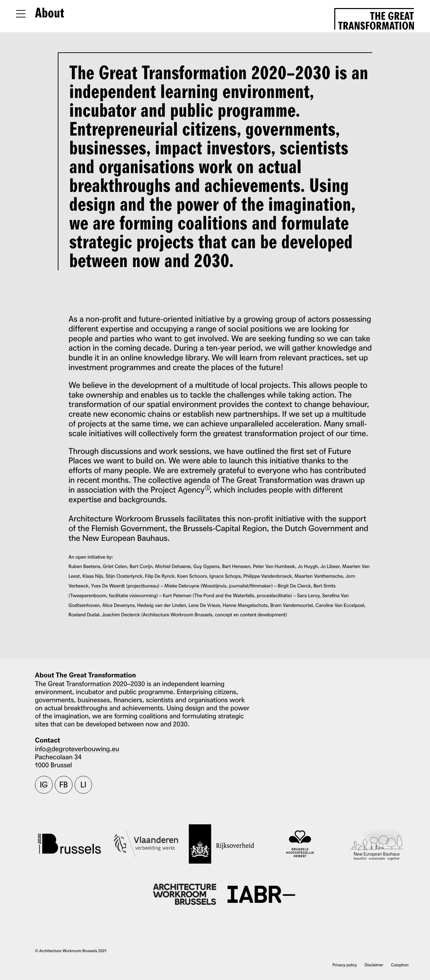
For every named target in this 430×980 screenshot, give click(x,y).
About (50, 13)
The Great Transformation (376, 20)
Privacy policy (345, 965)
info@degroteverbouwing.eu (77, 749)
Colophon (400, 965)
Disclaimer (374, 965)
